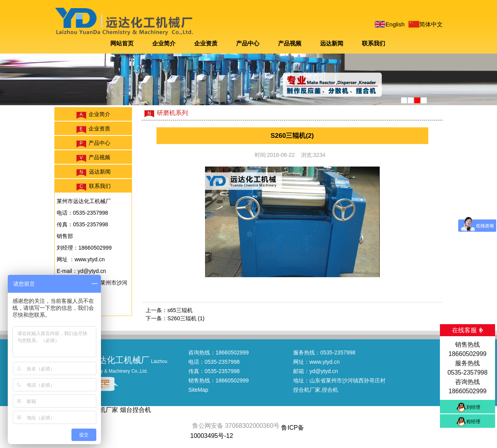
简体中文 (431, 24)
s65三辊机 (180, 310)
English (395, 24)
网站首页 (122, 43)
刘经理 (473, 407)
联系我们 (374, 43)
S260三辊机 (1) (186, 318)
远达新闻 (332, 43)
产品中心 (248, 43)
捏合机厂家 (307, 390)
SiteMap (198, 390)
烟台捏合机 (136, 410)
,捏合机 (329, 390)
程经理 (473, 422)
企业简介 (164, 43)
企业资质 (206, 43)
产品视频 (290, 43)
